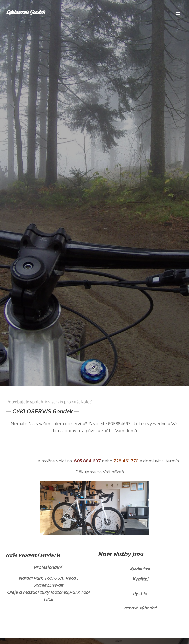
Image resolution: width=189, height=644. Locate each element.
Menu (178, 13)
